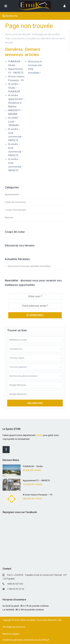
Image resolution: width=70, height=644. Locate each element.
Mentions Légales (11, 634)
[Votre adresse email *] (35, 306)
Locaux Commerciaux (15, 210)
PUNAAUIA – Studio (33, 466)
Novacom (21, 627)
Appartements (12, 194)
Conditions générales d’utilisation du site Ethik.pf (26, 640)
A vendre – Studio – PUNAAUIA (14, 88)
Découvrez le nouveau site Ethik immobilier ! (30, 266)
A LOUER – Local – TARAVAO (14, 122)
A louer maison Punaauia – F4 (37, 495)
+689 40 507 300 (15, 584)
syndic (39, 435)
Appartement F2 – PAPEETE (36, 480)
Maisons (9, 217)
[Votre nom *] (35, 296)
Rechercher (35, 403)
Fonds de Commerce (15, 202)
